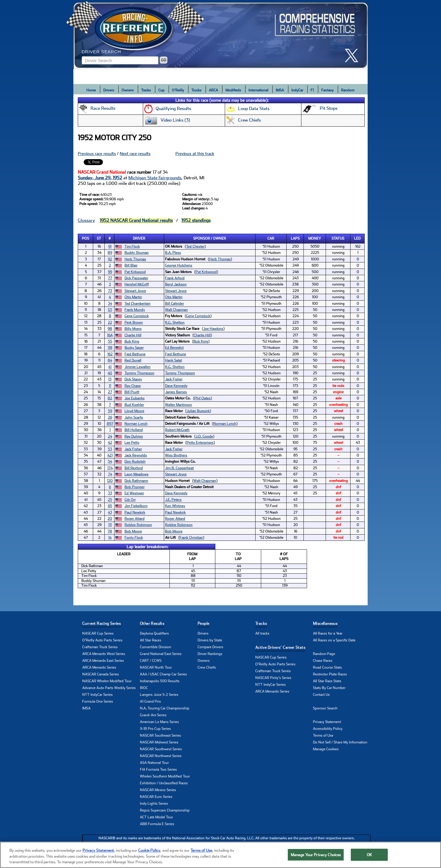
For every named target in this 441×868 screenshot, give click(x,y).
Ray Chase (133, 386)
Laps (295, 238)
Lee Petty (132, 443)
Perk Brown (134, 322)
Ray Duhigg (134, 436)
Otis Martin (133, 297)
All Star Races (151, 640)
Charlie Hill (133, 335)
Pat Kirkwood (135, 272)
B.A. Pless (173, 253)
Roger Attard (135, 519)
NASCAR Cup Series (98, 633)
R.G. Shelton (175, 322)
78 (110, 531)
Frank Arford (175, 278)
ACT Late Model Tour (156, 817)
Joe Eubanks (135, 398)
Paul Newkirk (135, 512)
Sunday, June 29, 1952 (100, 178)
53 (110, 449)
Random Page (324, 654)
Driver (139, 238)
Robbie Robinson (138, 525)
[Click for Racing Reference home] (221, 35)
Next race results (135, 154)
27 (110, 392)
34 (110, 304)
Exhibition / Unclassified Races (164, 783)
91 (110, 246)
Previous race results (97, 154)
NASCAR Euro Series (156, 797)
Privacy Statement (327, 722)
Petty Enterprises (200, 443)
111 (110, 525)
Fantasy (327, 90)
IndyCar (297, 90)
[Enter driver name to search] (120, 60)
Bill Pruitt (132, 392)
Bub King (132, 341)
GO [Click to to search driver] (164, 60)
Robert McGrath (177, 430)
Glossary (86, 220)
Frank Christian (191, 538)
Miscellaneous (325, 623)
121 (110, 310)
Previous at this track (195, 154)
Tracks (146, 90)
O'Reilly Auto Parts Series (102, 640)
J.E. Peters (173, 500)
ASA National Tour (154, 763)
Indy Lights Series (154, 804)
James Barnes (176, 392)
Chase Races (323, 661)
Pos (85, 238)
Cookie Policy (149, 858)
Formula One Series (98, 701)
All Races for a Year (328, 633)
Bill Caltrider (175, 304)
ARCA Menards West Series (104, 654)
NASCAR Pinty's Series (273, 678)
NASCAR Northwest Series (161, 756)
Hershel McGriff (137, 284)
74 (110, 474)
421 (110, 455)
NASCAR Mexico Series (158, 790)
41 (110, 367)
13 (110, 379)
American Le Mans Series (159, 722)
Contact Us (321, 695)
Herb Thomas (135, 259)
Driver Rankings (210, 654)
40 (110, 373)
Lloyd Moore (134, 411)
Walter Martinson (178, 405)
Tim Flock (132, 246)
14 (110, 538)
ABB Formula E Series (157, 824)
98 (110, 329)
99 (110, 272)
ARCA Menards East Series (103, 661)
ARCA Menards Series (99, 667)
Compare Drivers (210, 647)
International (258, 90)
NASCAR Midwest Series (159, 742)
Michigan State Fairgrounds (155, 178)
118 (110, 348)
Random (348, 90)
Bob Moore (133, 531)
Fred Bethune (135, 354)
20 (110, 519)
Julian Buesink (198, 411)
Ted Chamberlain (138, 304)
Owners (128, 90)
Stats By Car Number (329, 688)
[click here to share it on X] (354, 55)
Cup (161, 90)
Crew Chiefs (207, 667)
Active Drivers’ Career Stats (280, 647)
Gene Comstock (137, 316)
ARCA (213, 90)
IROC (144, 688)
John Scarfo (134, 417)
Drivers (109, 90)
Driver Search (101, 52)
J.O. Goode (204, 436)
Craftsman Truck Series (100, 647)
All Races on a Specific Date (334, 640)
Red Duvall (133, 360)
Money (315, 238)
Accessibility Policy (328, 729)
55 (110, 341)
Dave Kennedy (176, 386)
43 (110, 512)
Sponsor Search (325, 708)
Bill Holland (134, 430)
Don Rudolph (135, 462)
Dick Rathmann (136, 481)
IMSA (280, 90)
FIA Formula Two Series (158, 769)
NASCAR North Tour (156, 667)
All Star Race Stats (327, 681)
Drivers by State (210, 640)
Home (91, 90)
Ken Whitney (175, 506)
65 (110, 506)
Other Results (152, 623)
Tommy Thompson (139, 373)
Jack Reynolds (136, 455)
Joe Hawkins (213, 329)
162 (110, 354)
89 (110, 253)
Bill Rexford (134, 468)
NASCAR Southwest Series (161, 749)
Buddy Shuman (137, 253)
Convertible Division (156, 647)
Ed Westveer (134, 493)
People (203, 623)
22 (110, 322)
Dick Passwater (136, 278)
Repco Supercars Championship (165, 810)
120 (110, 481)
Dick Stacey (133, 379)
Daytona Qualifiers (154, 633)
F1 (312, 90)
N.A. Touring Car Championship (165, 708)
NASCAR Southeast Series (160, 735)
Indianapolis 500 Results (160, 681)
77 (110, 278)
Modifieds (233, 90)
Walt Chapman (176, 310)
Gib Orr (130, 500)
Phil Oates (202, 398)
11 (110, 386)
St (99, 238)
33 (110, 493)
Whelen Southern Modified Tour (165, 776)
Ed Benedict (174, 348)
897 (110, 424)
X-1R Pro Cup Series (155, 729)
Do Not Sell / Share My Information (340, 742)
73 (110, 291)
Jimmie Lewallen (138, 367)
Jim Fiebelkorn (136, 506)
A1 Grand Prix (150, 701)
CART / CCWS (151, 661)
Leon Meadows (136, 474)
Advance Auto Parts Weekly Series (109, 688)
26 (110, 417)
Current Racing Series (101, 623)
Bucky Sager (134, 348)
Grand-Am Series (153, 715)
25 (110, 500)
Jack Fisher (174, 379)
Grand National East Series (161, 654)
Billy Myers (133, 329)
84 (110, 360)
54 (110, 462)
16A (110, 335)
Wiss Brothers (176, 455)
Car (271, 238)
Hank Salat (173, 360)
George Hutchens (179, 265)
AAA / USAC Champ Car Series (163, 674)
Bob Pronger (135, 487)
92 (110, 259)
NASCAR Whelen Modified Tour (107, 681)
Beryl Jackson (176, 284)
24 (110, 436)
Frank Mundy (135, 310)
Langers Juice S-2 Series (159, 695)
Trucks (196, 90)
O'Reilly (178, 90)
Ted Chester (195, 246)
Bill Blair (131, 265)
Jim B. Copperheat (179, 468)
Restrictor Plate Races (330, 674)
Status (338, 238)
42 (110, 443)
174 (110, 468)
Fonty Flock (134, 538)
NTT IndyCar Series (97, 695)
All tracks (262, 633)
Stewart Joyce (135, 291)
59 (110, 411)
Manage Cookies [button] (326, 749)
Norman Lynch (136, 424)
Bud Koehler (134, 405)
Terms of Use (323, 735)
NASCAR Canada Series (101, 674)
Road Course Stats (327, 667)
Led (357, 238)
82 (110, 398)
